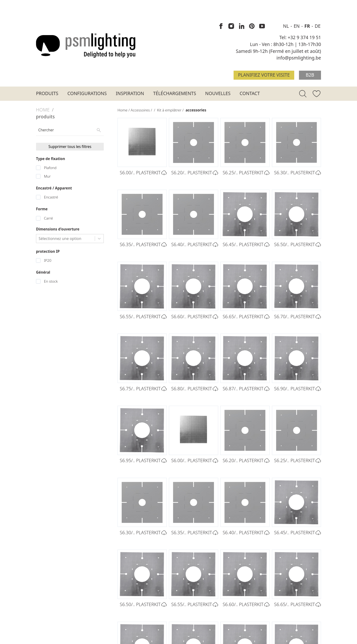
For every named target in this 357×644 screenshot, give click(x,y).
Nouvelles (218, 93)
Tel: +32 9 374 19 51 (300, 37)
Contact (250, 93)
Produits (47, 93)
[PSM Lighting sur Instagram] (231, 26)
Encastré (51, 197)
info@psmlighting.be (299, 58)
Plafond (50, 168)
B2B (310, 75)
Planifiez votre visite (264, 75)
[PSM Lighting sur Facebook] (221, 26)
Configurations (87, 93)
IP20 (47, 260)
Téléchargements (175, 93)
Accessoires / (142, 110)
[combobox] (39, 239)
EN (297, 26)
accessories (196, 110)
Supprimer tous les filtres (70, 147)
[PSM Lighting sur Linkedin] (242, 26)
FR (308, 26)
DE (318, 26)
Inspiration (130, 93)
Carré (48, 218)
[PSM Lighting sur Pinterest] (252, 26)
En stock (51, 281)
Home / (124, 110)
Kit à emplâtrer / (171, 110)
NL (287, 26)
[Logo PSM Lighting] (86, 45)
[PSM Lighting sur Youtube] (262, 26)
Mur (47, 176)
